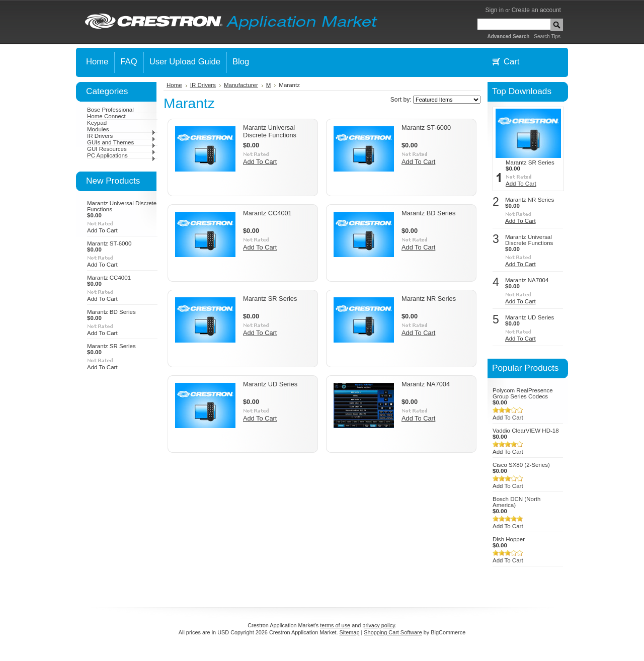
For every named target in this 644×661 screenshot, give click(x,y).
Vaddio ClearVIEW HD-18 (526, 431)
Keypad (97, 123)
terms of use (335, 625)
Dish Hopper (509, 539)
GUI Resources (122, 149)
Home (174, 85)
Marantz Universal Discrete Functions (270, 131)
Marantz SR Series (111, 346)
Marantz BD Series (111, 312)
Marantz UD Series (270, 384)
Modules (122, 129)
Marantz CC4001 (109, 278)
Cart (511, 62)
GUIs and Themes (122, 142)
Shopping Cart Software (393, 632)
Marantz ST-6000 (109, 243)
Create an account (536, 10)
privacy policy (378, 625)
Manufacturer (241, 85)
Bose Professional (110, 110)
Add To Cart (102, 230)
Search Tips (547, 36)
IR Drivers (122, 136)
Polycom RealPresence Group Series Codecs (523, 393)
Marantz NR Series (429, 299)
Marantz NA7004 (426, 384)
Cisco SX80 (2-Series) (521, 465)
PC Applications (122, 155)
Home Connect (106, 116)
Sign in (494, 10)
